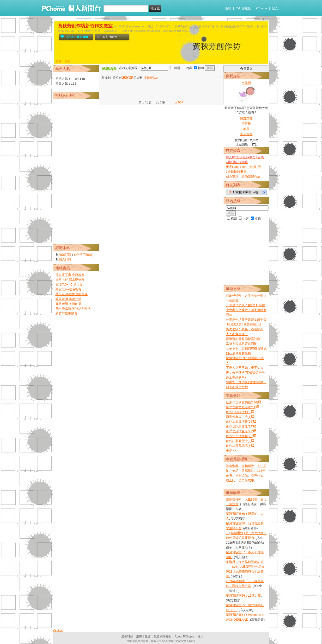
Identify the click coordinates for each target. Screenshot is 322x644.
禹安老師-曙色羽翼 (68, 289)
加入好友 (246, 134)
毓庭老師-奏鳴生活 (68, 299)
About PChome (184, 637)
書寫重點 (248, 471)
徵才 (200, 637)
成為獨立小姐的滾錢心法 (243, 176)
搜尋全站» (151, 78)
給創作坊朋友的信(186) (242, 402)
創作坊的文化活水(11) (241, 407)
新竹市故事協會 (66, 313)
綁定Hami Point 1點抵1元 (244, 167)
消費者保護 (143, 637)
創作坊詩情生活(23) (240, 431)
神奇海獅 (232, 466)
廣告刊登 (127, 637)
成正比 (231, 480)
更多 (231, 450)
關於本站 (246, 118)
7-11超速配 (243, 8)
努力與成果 (246, 480)
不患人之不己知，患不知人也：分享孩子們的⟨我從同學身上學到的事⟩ (245, 373)
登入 (275, 8)
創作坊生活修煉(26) (240, 436)
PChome (261, 8)
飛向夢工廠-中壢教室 (70, 275)
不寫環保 (242, 475)
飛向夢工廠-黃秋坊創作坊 (73, 309)
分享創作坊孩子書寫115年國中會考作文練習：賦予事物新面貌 (246, 310)
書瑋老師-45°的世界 (69, 284)
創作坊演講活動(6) (239, 412)
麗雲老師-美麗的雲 (68, 304)
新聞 (228, 8)
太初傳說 (248, 466)
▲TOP (179, 102)
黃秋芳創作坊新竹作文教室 (85, 26)
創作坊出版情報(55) (240, 422)
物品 (235, 471)
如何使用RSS (83, 255)
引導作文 (257, 475)
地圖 (246, 129)
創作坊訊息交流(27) (240, 426)
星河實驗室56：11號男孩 (243, 596)
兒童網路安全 (163, 637)
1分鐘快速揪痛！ (238, 172)
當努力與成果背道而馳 (242, 344)
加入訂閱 (65, 259)
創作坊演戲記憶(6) (239, 446)
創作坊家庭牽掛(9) (239, 441)
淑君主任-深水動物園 (70, 280)
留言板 (246, 124)
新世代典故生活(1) (239, 417)
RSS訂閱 (65, 255)
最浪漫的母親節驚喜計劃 (243, 339)
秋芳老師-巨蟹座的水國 (72, 294)
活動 (68, 62)
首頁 (59, 62)
